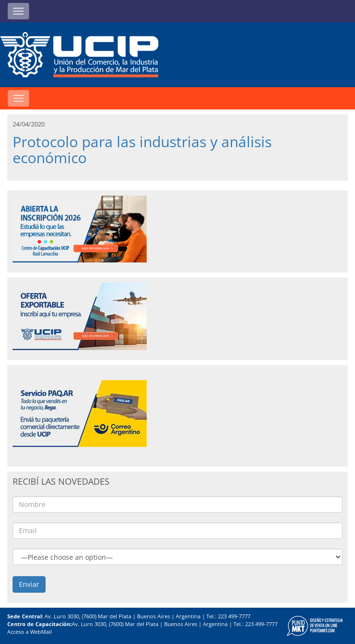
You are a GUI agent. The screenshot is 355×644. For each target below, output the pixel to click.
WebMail (41, 632)
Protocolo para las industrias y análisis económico (142, 150)
